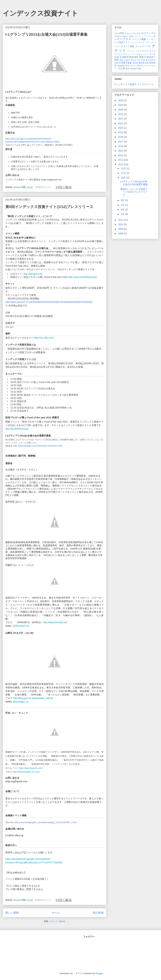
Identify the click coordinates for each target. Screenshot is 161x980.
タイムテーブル (143, 46)
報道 (140, 69)
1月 (123, 214)
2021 (121, 123)
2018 (121, 137)
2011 (116, 33)
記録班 (127, 60)
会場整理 (124, 57)
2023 (121, 114)
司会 (139, 60)
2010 (121, 224)
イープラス (124, 39)
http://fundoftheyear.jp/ (17, 429)
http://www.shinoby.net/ (55, 622)
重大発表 (149, 60)
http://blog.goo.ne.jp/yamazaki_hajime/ (33, 698)
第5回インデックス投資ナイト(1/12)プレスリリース (49, 207)
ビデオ (139, 51)
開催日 (143, 57)
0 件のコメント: (43, 187)
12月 (124, 168)
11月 (124, 173)
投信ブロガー (131, 66)
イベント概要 (139, 39)
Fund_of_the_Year (133, 33)
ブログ (120, 54)
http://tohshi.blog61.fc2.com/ (26, 772)
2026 (121, 100)
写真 (143, 60)
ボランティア (129, 54)
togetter (125, 36)
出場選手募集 (125, 63)
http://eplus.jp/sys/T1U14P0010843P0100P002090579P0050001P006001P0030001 (49, 302)
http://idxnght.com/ (33, 274)
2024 (121, 110)
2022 (121, 119)
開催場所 (134, 57)
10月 (124, 178)
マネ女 (138, 54)
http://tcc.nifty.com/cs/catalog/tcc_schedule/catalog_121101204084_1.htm (41, 822)
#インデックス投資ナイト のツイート (134, 84)
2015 (121, 151)
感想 (122, 60)
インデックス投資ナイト (40, 13)
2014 (122, 33)
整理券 (135, 63)
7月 (123, 205)
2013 (121, 160)
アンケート (139, 36)
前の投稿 (98, 913)
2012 (121, 164)
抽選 (147, 63)
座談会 (133, 60)
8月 (123, 200)
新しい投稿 (12, 913)
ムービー (145, 54)
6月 (123, 210)
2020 (121, 128)
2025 (121, 105)
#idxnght (9, 327)
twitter (131, 36)
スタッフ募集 (128, 46)
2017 (121, 142)
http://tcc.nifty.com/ (44, 338)
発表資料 (134, 69)
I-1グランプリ (148, 33)
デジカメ (131, 51)
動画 (128, 69)
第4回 (141, 63)
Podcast (118, 36)
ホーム (56, 913)
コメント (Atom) (57, 921)
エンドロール (136, 42)
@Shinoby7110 (21, 626)
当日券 (122, 69)
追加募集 (121, 66)
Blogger (99, 973)
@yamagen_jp (21, 702)
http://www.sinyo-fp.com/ (31, 768)
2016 (121, 146)
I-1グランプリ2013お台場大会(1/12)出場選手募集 (46, 34)
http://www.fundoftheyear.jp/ (83, 277)
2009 (121, 229)
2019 (121, 132)
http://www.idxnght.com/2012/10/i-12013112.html (38, 446)
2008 (121, 233)
